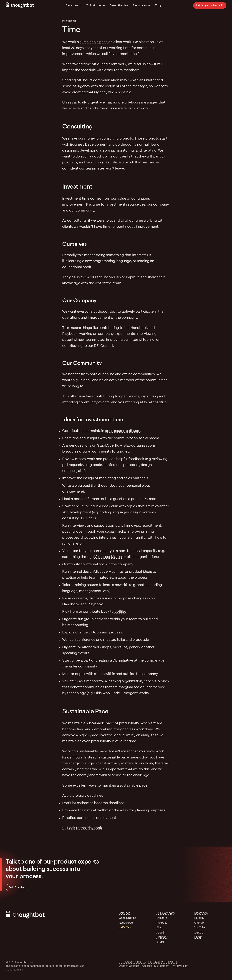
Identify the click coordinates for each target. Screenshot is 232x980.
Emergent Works (135, 693)
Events (161, 932)
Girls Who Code (107, 693)
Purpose (162, 923)
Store (160, 942)
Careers (162, 918)
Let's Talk (125, 928)
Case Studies (119, 5)
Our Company (166, 913)
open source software (123, 431)
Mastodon (201, 913)
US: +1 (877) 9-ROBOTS (132, 962)
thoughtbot (107, 486)
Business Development (89, 145)
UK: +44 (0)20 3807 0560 (163, 962)
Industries (96, 5)
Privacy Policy (180, 966)
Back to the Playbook (84, 828)
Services (74, 5)
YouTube (200, 928)
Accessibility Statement (156, 966)
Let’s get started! (210, 5)
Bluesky (199, 918)
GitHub (199, 923)
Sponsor (162, 937)
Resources (141, 5)
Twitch (199, 932)
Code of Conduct (129, 966)
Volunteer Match (108, 557)
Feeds (198, 937)
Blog (158, 5)
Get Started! (18, 887)
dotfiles (120, 612)
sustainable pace (94, 42)
